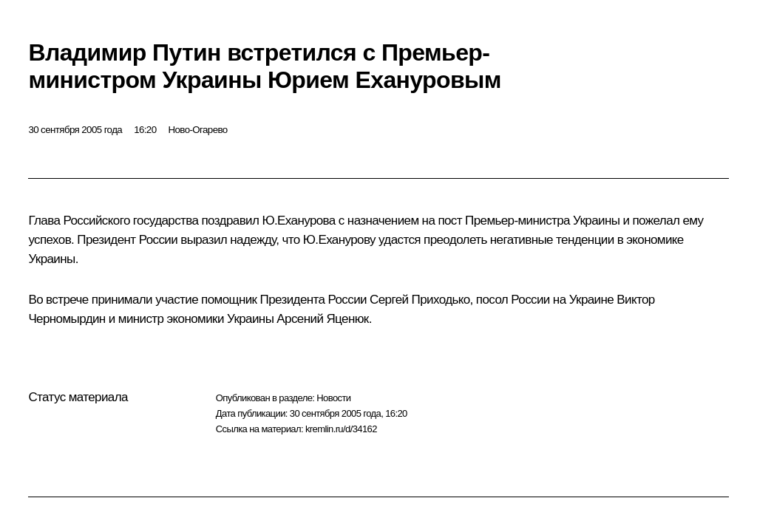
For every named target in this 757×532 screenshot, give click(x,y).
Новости (333, 398)
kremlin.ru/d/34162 (341, 429)
